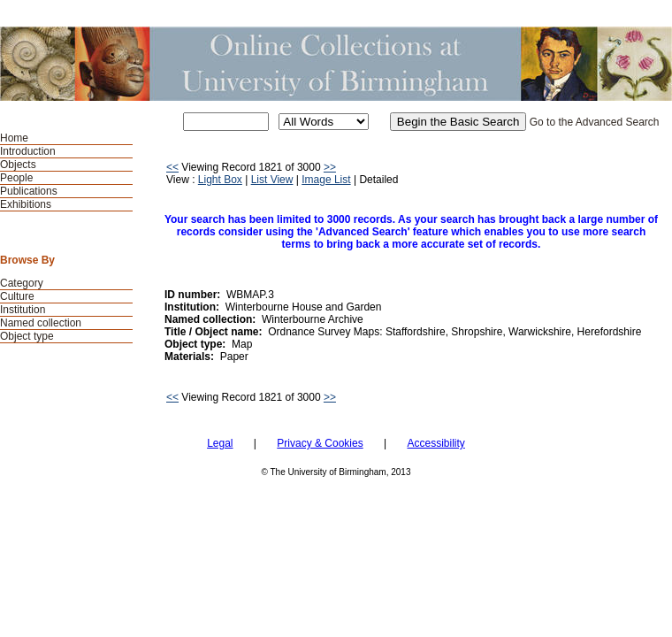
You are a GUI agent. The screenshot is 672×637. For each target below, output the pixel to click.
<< (172, 167)
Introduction (28, 151)
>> (330, 167)
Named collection (41, 323)
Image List (326, 180)
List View (272, 180)
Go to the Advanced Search (595, 122)
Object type (27, 336)
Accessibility (435, 443)
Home (14, 138)
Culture (17, 296)
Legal (220, 443)
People (16, 178)
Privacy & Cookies (320, 443)
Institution (23, 310)
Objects (18, 165)
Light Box (220, 180)
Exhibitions (26, 204)
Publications (29, 191)
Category (22, 283)
